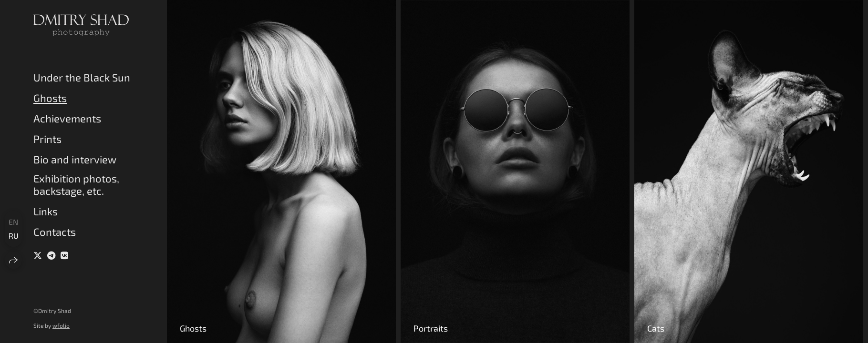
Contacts (55, 232)
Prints (47, 139)
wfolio (61, 325)
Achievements (67, 118)
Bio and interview (75, 159)
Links (46, 211)
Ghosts (50, 98)
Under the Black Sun (82, 77)
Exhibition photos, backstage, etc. (76, 184)
